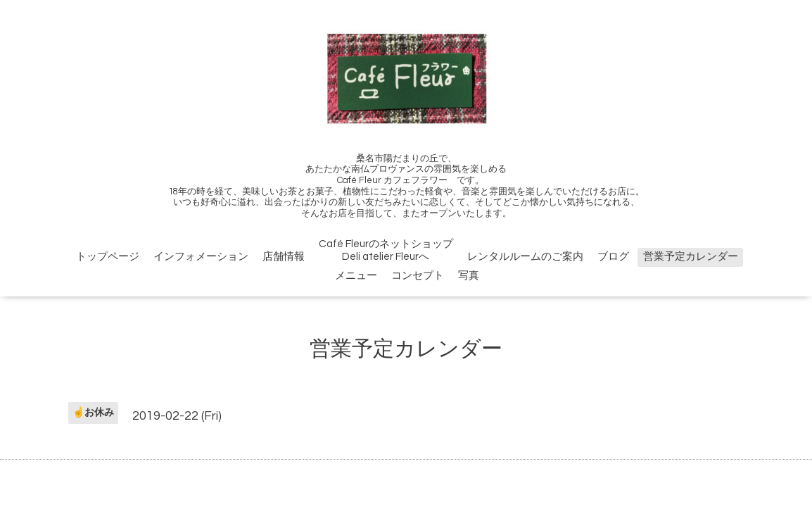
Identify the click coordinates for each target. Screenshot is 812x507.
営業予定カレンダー (691, 257)
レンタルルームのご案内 (525, 257)
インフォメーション (201, 257)
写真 (469, 276)
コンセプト (418, 276)
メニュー (356, 276)
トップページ (108, 257)
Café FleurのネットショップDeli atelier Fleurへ (386, 250)
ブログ (613, 257)
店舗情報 (284, 257)
